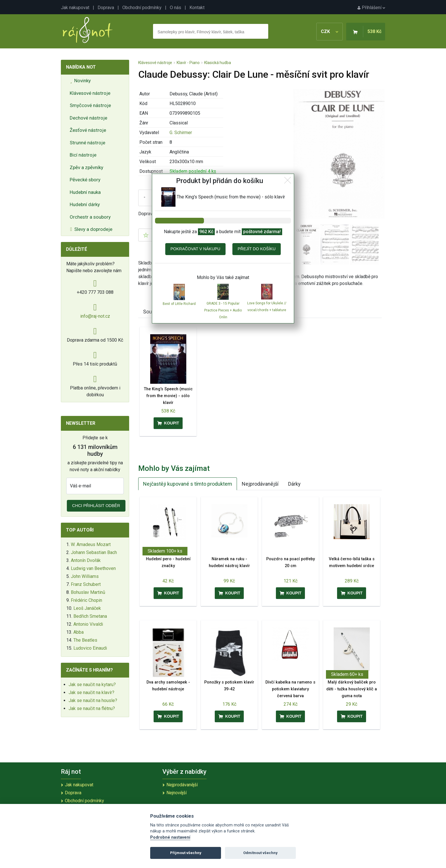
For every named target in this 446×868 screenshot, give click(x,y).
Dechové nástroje (88, 118)
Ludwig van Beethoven (93, 568)
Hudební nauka (85, 192)
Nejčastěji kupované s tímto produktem (188, 484)
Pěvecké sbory (85, 180)
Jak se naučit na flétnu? (92, 708)
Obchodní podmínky (142, 8)
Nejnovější (176, 793)
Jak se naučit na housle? (93, 700)
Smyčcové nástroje (90, 105)
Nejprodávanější (260, 484)
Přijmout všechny (186, 853)
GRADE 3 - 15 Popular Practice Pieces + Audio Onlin (223, 310)
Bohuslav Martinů (88, 592)
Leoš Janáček (87, 608)
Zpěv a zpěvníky (86, 167)
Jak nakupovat (75, 8)
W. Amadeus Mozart (91, 544)
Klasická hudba (218, 63)
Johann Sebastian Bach (94, 552)
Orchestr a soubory (90, 217)
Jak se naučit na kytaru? (92, 685)
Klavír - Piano (188, 63)
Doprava (106, 8)
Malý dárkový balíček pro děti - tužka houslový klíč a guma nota (352, 689)
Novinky (80, 81)
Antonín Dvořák (86, 560)
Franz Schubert (86, 584)
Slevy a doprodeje (91, 229)
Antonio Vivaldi (88, 624)
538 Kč (374, 31)
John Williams (85, 576)
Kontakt (197, 8)
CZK (330, 31)
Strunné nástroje (87, 143)
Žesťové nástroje (88, 130)
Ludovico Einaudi (90, 648)
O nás (175, 8)
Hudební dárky (85, 204)
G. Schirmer (181, 133)
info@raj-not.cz (95, 316)
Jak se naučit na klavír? (91, 692)
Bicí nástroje (83, 155)
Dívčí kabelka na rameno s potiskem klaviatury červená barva (290, 689)
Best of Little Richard (179, 304)
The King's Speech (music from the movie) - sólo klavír (168, 396)
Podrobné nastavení (170, 837)
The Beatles (85, 640)
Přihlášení (371, 8)
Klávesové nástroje (90, 93)
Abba (79, 632)
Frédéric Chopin (86, 600)
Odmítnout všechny (260, 853)
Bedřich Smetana (90, 616)
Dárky (294, 484)
